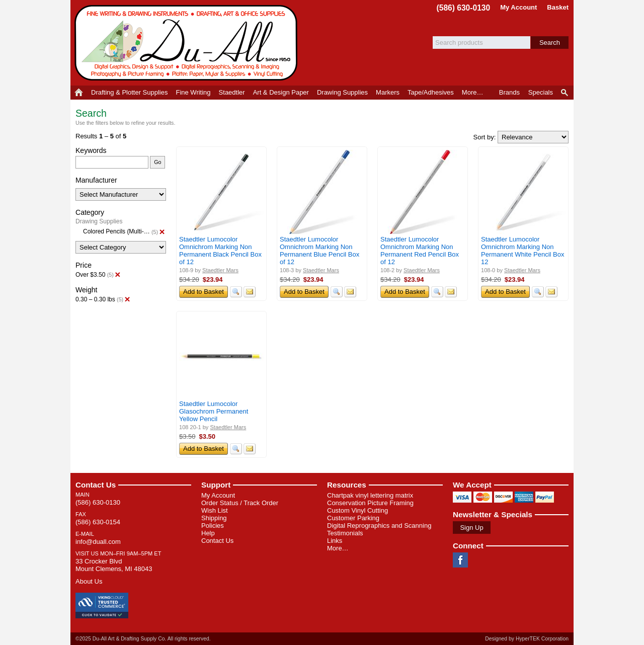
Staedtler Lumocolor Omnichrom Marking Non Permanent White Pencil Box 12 (522, 251)
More (473, 92)
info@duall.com (98, 542)
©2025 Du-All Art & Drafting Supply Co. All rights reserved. (143, 639)
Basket (558, 7)
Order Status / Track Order (240, 503)
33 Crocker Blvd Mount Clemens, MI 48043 (114, 565)
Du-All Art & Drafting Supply (188, 43)
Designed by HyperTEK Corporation (527, 639)
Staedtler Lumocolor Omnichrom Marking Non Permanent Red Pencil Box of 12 (420, 251)
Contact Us (96, 485)
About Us (89, 581)
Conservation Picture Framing (370, 503)
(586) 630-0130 (464, 8)
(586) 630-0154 (98, 522)
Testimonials (345, 533)
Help (208, 533)
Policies (213, 526)
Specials (541, 92)
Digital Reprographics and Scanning (379, 526)
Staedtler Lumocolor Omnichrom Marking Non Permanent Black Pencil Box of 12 (220, 251)
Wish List (215, 510)
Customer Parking (353, 518)
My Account (518, 7)
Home (79, 93)
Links (335, 541)
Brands (509, 92)
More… (338, 548)
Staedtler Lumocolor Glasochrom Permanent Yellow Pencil (214, 411)
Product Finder (565, 93)
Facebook (460, 560)
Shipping (214, 518)
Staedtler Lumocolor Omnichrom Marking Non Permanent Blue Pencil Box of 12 (319, 251)
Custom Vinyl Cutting (357, 510)
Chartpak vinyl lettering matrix (370, 495)
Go (157, 162)
